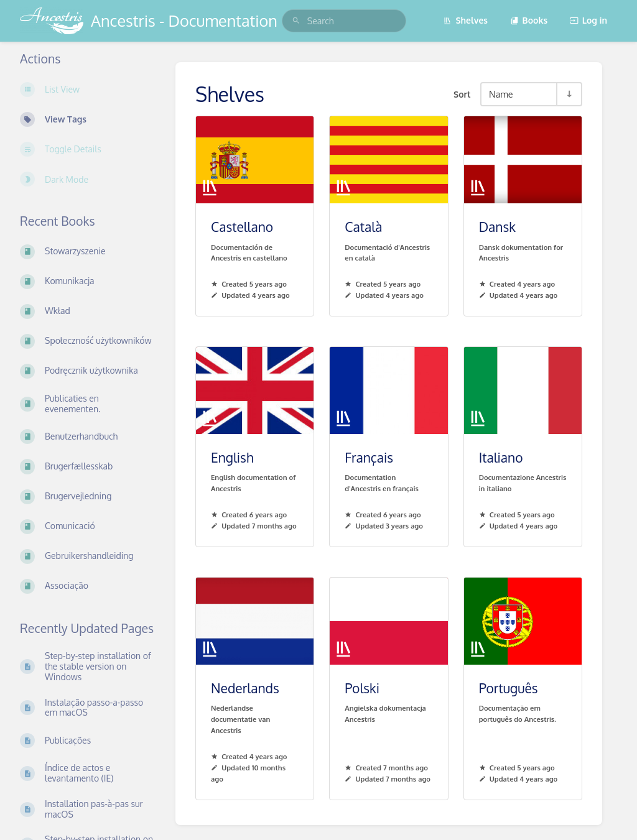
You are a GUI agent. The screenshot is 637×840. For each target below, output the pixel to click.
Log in (588, 20)
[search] (344, 21)
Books (529, 20)
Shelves (465, 20)
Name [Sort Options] (501, 94)
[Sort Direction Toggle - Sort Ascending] (569, 94)
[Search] (296, 21)
